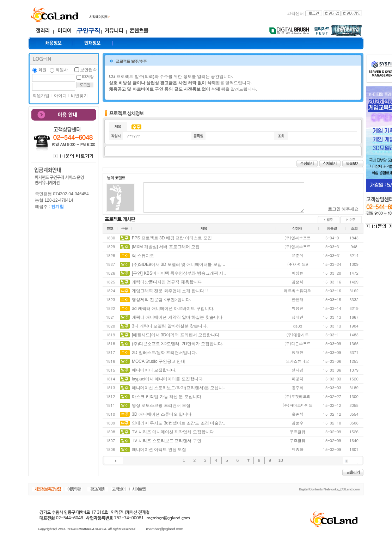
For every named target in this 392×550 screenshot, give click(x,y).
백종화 (298, 449)
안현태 (298, 300)
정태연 (298, 317)
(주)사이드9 (298, 264)
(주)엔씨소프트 (298, 238)
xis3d (298, 326)
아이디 (59, 96)
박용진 (298, 308)
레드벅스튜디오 (298, 291)
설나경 (298, 370)
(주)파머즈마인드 (297, 405)
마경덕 (298, 379)
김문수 (298, 423)
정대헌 (298, 352)
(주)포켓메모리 (298, 396)
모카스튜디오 (298, 361)
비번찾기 (79, 96)
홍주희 (298, 388)
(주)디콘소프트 (298, 344)
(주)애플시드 (297, 335)
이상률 (298, 273)
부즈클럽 (298, 432)
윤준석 (298, 255)
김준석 (298, 282)
